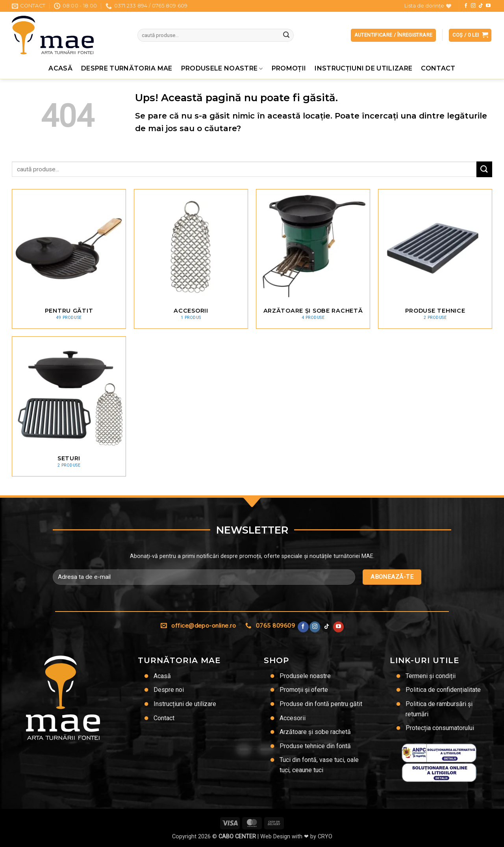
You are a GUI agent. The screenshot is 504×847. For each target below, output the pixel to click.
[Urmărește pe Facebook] (466, 6)
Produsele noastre (222, 69)
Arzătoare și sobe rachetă (315, 732)
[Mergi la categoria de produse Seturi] (69, 406)
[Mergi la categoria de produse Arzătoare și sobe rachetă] (313, 259)
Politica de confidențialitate (443, 690)
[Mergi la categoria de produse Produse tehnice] (435, 259)
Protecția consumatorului (440, 728)
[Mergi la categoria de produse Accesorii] (191, 259)
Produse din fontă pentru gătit (321, 704)
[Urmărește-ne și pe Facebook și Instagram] (473, 6)
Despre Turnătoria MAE (127, 68)
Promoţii (289, 68)
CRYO (325, 837)
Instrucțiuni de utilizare (363, 68)
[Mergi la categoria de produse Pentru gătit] (69, 259)
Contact (438, 68)
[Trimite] (286, 35)
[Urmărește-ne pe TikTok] (481, 6)
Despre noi (169, 690)
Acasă (60, 68)
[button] (470, 35)
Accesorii (293, 718)
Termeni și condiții (431, 676)
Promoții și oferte (304, 690)
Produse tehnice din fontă (315, 746)
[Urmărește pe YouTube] (488, 6)
